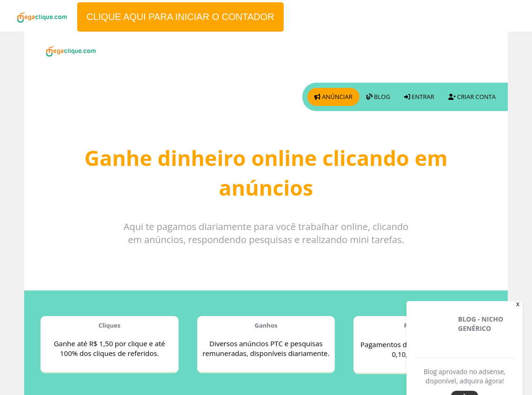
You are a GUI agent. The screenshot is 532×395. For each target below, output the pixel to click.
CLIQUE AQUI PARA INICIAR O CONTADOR (180, 17)
